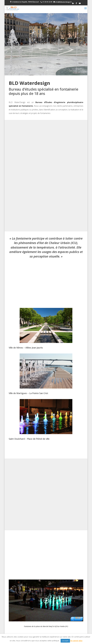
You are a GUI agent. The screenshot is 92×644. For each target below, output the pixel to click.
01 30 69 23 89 (47, 2)
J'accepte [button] (65, 641)
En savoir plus (76, 641)
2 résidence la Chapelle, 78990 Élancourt (25, 2)
